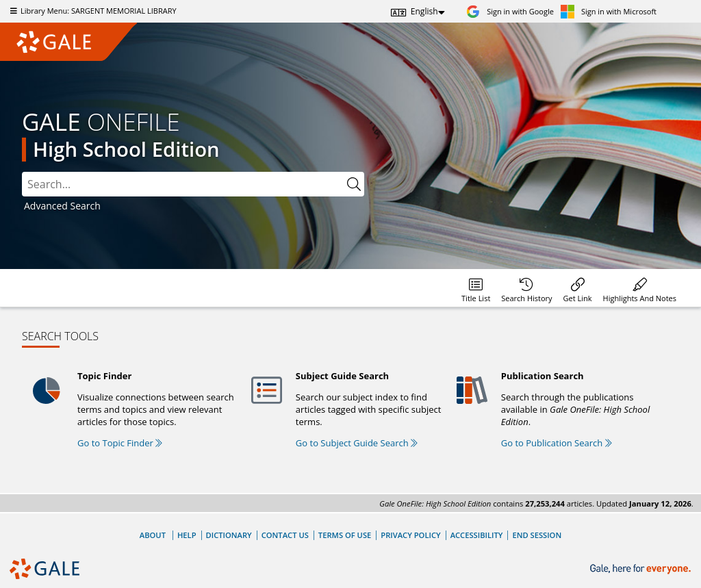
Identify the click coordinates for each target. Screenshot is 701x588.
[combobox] (193, 184)
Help (187, 535)
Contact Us (285, 535)
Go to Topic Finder (120, 443)
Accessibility (477, 535)
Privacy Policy (410, 535)
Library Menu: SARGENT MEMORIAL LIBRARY (92, 11)
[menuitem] (476, 288)
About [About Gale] (153, 535)
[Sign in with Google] (510, 11)
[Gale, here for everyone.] (642, 569)
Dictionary (229, 535)
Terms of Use (345, 535)
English (424, 11)
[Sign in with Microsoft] (609, 11)
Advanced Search (62, 206)
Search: (22, 172)
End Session (537, 535)
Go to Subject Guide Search (357, 443)
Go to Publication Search (557, 443)
